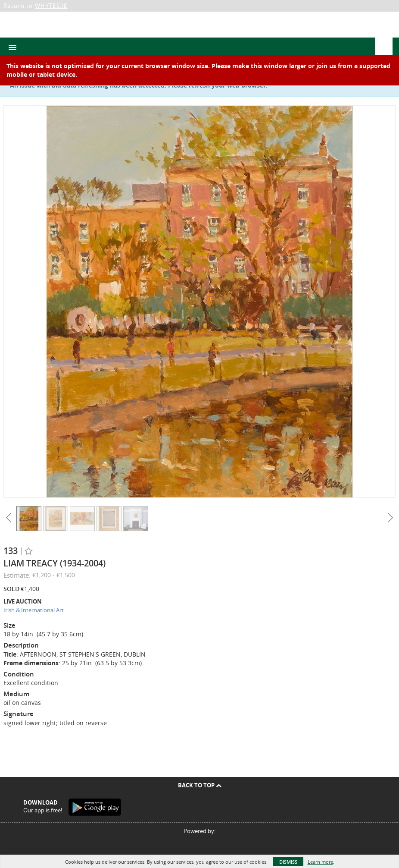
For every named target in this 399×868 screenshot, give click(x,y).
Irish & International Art (34, 610)
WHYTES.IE (51, 6)
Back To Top (200, 785)
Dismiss (288, 862)
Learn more (320, 862)
